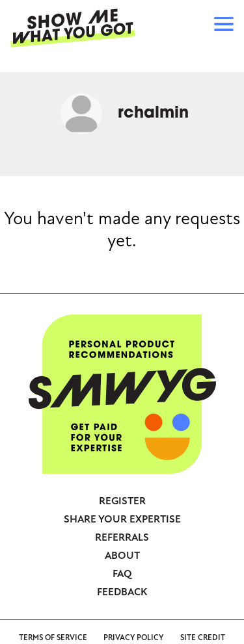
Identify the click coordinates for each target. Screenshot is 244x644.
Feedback (122, 592)
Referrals (122, 537)
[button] (224, 26)
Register (122, 501)
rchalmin (153, 114)
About (122, 556)
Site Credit (203, 638)
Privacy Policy (133, 638)
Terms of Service (53, 638)
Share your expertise (122, 519)
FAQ (122, 574)
